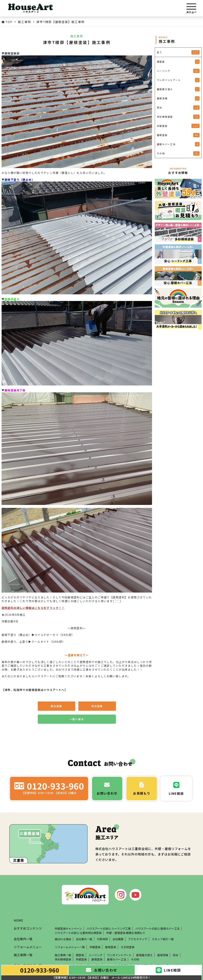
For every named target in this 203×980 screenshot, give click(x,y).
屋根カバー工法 (117, 959)
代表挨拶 (102, 939)
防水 (176, 955)
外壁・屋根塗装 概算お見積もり (126, 933)
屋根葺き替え (144, 955)
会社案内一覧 (84, 939)
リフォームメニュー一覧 (70, 947)
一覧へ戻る (77, 719)
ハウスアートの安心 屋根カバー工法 (157, 928)
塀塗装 (80, 955)
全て (178, 52)
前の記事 (56, 706)
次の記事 (97, 706)
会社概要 (118, 939)
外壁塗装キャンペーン (68, 928)
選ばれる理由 (63, 939)
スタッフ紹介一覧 (163, 939)
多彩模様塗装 (63, 959)
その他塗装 (128, 947)
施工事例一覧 (63, 955)
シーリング (96, 955)
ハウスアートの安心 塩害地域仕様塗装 (78, 933)
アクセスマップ (138, 939)
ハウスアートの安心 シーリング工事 (109, 928)
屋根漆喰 (163, 955)
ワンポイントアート (119, 955)
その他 (135, 959)
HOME (18, 920)
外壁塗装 (95, 947)
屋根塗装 (111, 947)
